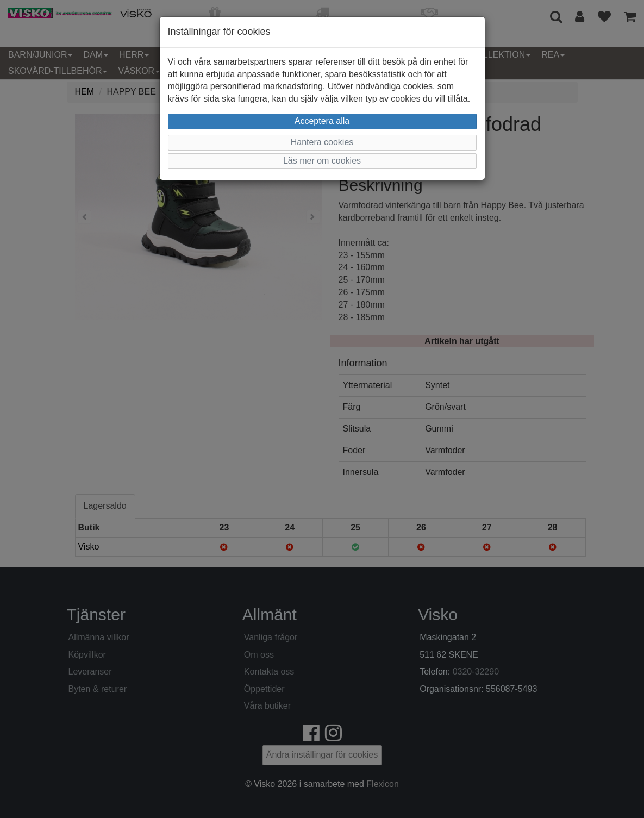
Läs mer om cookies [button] (322, 161)
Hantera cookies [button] (322, 142)
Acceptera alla (322, 121)
